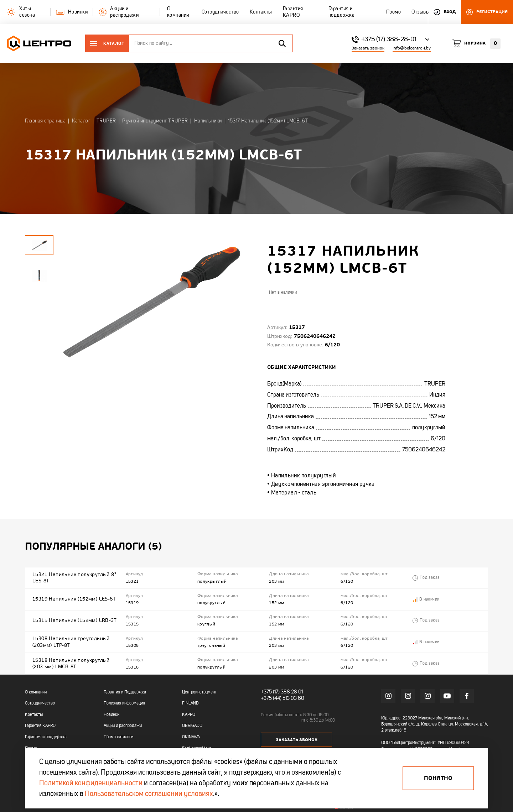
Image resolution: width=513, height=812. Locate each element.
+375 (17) (270, 688)
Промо (31, 745)
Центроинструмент (199, 689)
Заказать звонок (368, 48)
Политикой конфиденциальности (91, 784)
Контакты (34, 711)
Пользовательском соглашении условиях (149, 794)
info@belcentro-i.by (412, 48)
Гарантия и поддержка (46, 734)
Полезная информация (124, 700)
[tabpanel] (39, 275)
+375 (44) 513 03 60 (283, 695)
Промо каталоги (118, 734)
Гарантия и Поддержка (125, 689)
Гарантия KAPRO (40, 722)
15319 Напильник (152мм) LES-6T (74, 598)
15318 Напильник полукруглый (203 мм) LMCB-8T (71, 660)
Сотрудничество (40, 700)
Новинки (112, 711)
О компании (36, 689)
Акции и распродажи (123, 722)
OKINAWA (191, 734)
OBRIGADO (192, 722)
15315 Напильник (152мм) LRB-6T (74, 619)
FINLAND (190, 700)
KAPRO (189, 711)
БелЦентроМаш (196, 745)
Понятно (438, 778)
